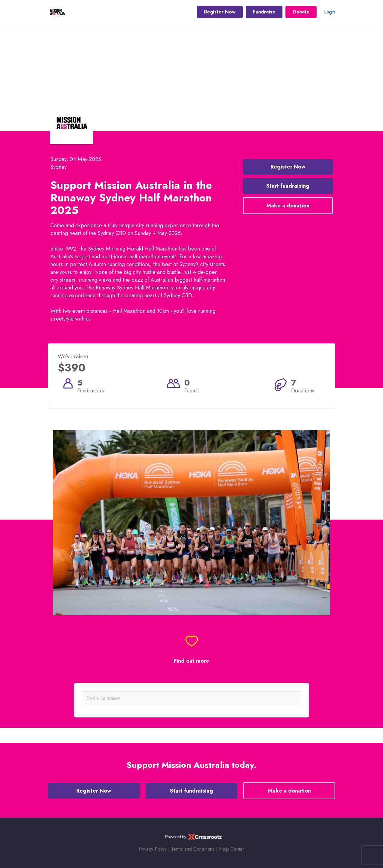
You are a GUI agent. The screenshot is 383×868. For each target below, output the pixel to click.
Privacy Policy (153, 849)
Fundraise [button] (264, 12)
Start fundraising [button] (288, 186)
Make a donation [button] (288, 206)
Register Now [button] (220, 12)
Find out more (191, 661)
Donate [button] (301, 12)
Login (330, 12)
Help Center (232, 849)
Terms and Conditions (193, 849)
